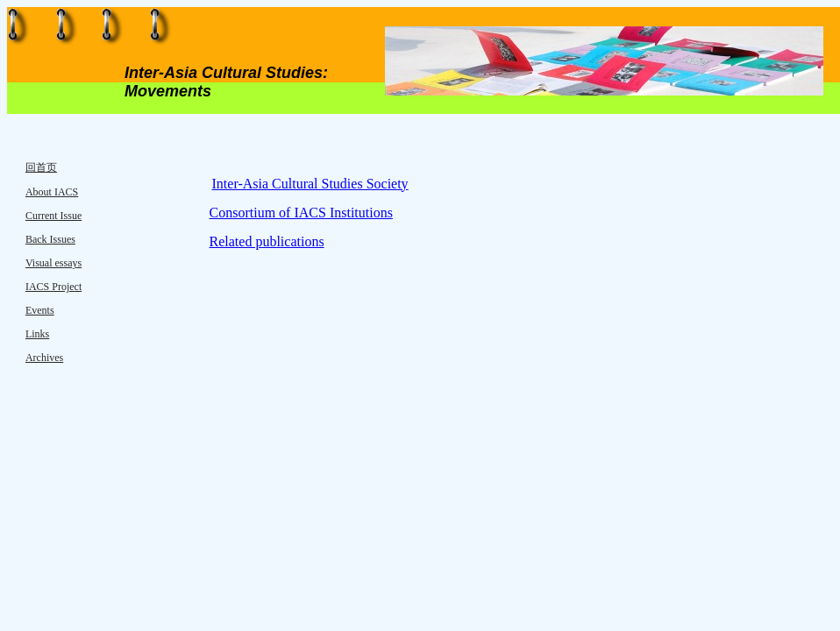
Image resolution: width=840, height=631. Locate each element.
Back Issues (50, 239)
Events (40, 310)
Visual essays (53, 263)
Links (37, 334)
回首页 (41, 167)
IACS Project (53, 287)
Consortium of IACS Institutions (301, 213)
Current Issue (53, 216)
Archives (44, 358)
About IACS (52, 192)
